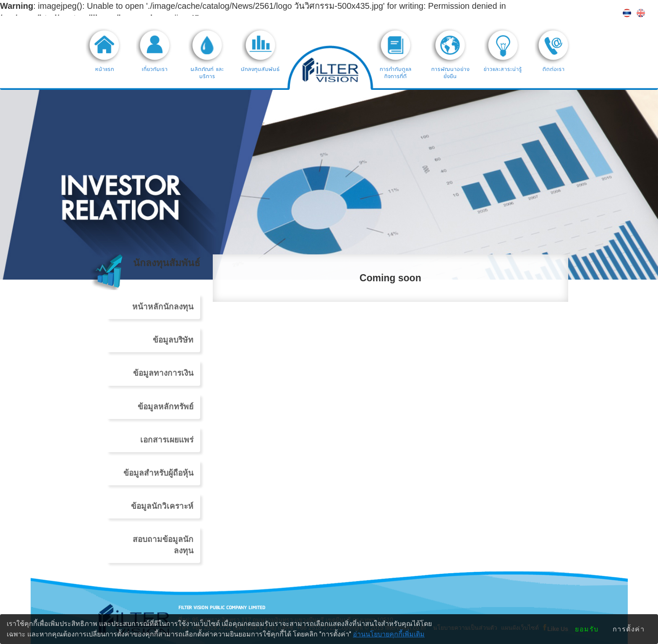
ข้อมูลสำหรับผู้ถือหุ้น (158, 473)
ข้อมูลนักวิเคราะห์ (162, 506)
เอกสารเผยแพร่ (167, 440)
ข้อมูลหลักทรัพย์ (166, 407)
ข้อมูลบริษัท (173, 340)
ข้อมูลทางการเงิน (163, 373)
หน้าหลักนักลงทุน (163, 307)
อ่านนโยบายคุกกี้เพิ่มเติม (389, 634)
